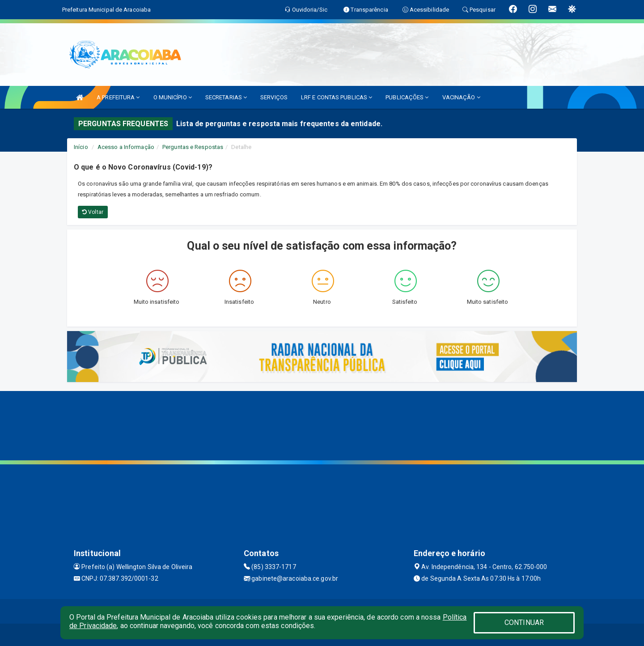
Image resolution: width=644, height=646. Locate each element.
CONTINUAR (524, 623)
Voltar (93, 212)
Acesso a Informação (126, 147)
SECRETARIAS (226, 97)
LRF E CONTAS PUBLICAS (337, 97)
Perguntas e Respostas (193, 147)
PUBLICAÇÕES (407, 97)
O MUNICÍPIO (173, 97)
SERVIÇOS (274, 97)
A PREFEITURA (118, 97)
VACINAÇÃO (461, 97)
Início (81, 147)
